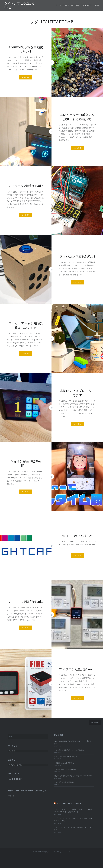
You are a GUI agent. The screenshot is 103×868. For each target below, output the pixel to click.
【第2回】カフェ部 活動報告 (64, 763)
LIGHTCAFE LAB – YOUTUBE (69, 803)
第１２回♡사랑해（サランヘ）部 (66, 757)
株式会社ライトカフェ (49, 852)
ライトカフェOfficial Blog (19, 5)
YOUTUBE (75, 5)
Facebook (64, 5)
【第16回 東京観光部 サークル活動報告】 (70, 750)
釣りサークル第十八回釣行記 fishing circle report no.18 (73, 776)
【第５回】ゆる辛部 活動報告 (64, 782)
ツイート (11, 796)
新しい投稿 (95, 722)
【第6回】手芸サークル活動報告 (65, 769)
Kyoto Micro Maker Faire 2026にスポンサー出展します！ (73, 742)
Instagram (87, 5)
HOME (96, 5)
